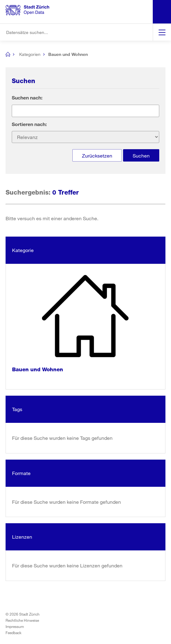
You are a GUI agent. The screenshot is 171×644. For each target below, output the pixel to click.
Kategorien (30, 54)
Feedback (13, 633)
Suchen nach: (27, 97)
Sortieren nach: (29, 124)
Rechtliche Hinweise (22, 620)
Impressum (15, 626)
